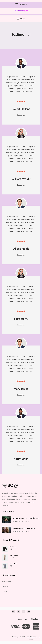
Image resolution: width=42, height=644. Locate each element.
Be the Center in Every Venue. (24, 528)
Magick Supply (35, 639)
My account (7, 581)
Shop (20, 619)
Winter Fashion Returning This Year (26, 518)
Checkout (6, 591)
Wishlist (5, 586)
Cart (4, 596)
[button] (21, 19)
